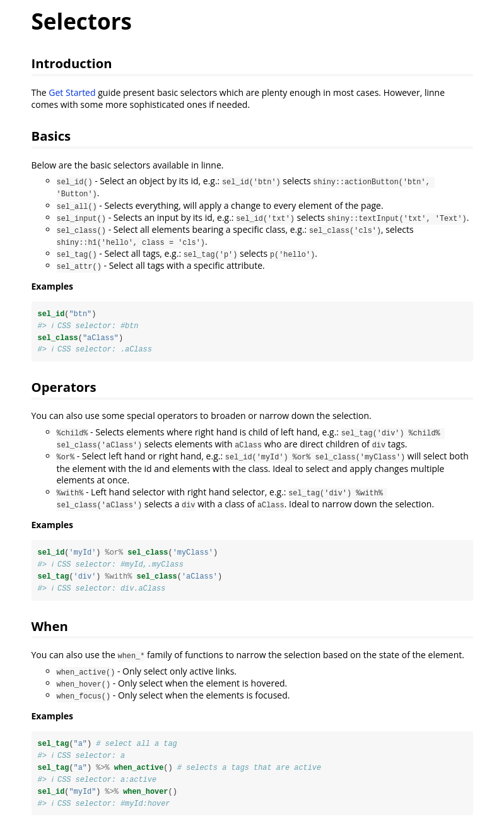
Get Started (72, 92)
